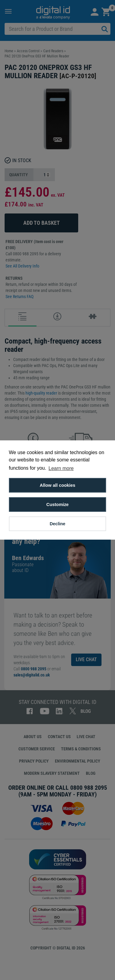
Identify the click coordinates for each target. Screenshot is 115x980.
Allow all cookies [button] (58, 485)
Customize (57, 505)
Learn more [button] (61, 468)
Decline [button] (57, 524)
